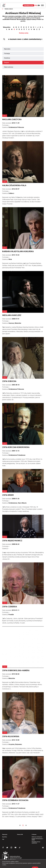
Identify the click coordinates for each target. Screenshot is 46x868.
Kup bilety (5, 834)
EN (39, 2)
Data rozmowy (9, 64)
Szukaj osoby (24, 30)
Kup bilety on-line (29, 2)
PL (36, 2)
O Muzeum (34, 831)
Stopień (7, 60)
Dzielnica (7, 55)
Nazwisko (7, 46)
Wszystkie (7, 24)
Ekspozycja (5, 831)
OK (35, 865)
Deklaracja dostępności (37, 834)
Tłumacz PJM (20, 831)
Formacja (7, 50)
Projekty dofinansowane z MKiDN (37, 836)
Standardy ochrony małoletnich (36, 839)
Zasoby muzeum (9, 6)
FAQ (3, 836)
